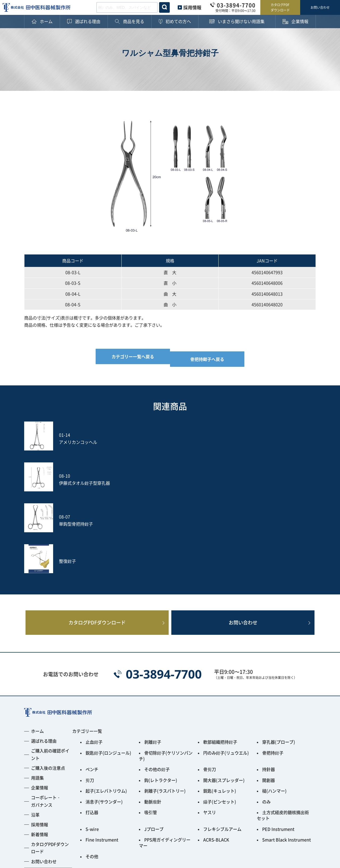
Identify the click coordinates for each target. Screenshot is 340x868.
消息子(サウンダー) (104, 710)
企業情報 (40, 707)
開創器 (269, 692)
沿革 (35, 734)
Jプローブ (154, 733)
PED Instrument (278, 733)
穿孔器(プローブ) (279, 661)
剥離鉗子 (153, 661)
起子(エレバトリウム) (106, 701)
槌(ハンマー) (274, 701)
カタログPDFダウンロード (280, 7)
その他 (92, 755)
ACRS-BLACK (216, 742)
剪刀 (90, 692)
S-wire (92, 733)
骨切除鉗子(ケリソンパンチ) (166, 672)
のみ (266, 710)
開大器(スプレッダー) (224, 692)
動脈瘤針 (153, 710)
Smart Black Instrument (286, 742)
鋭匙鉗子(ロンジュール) (108, 670)
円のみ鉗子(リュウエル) (226, 670)
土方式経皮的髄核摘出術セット (283, 721)
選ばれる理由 (44, 661)
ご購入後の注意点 (48, 688)
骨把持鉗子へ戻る (210, 356)
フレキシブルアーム (222, 733)
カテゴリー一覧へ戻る (130, 356)
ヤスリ (210, 719)
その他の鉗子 (157, 683)
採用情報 (192, 7)
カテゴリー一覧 (87, 651)
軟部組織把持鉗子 (220, 661)
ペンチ (92, 683)
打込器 (92, 719)
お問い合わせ (320, 7)
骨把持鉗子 (273, 670)
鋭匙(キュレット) (220, 701)
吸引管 (151, 719)
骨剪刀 (210, 683)
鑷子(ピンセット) (220, 710)
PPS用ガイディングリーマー (165, 744)
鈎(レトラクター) (161, 692)
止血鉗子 (94, 661)
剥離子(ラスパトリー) (165, 701)
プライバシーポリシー (45, 830)
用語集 (37, 697)
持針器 (269, 683)
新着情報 (40, 754)
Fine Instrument (102, 742)
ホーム (37, 651)
